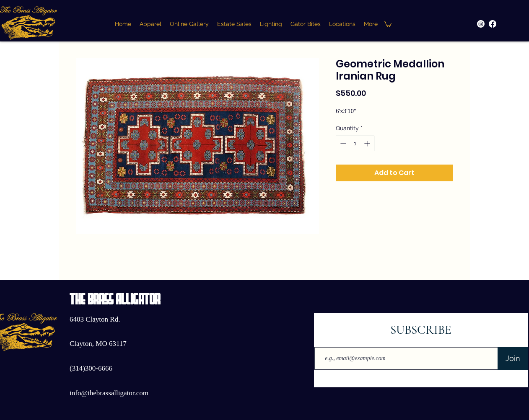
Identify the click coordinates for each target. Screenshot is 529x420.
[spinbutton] (355, 143)
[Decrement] (342, 143)
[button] (388, 24)
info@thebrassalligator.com (109, 393)
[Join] (513, 358)
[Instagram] (481, 24)
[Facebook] (493, 24)
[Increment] (368, 143)
